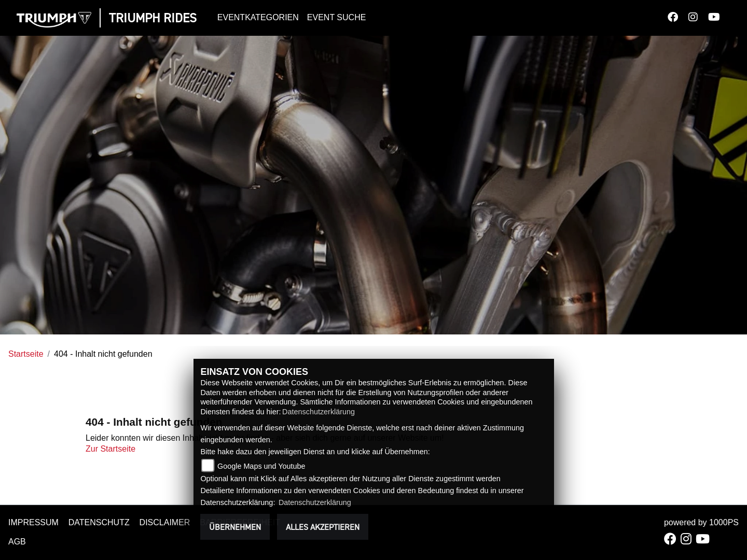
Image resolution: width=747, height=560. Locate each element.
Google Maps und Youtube (261, 466)
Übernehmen (235, 527)
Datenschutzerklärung (319, 412)
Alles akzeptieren (323, 527)
